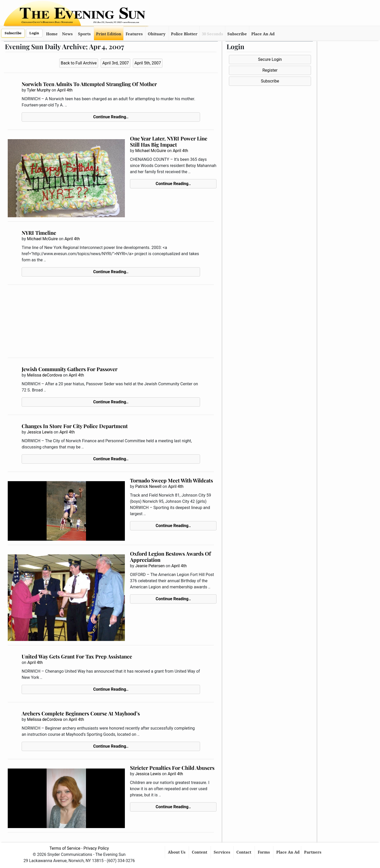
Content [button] (200, 852)
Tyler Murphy (39, 90)
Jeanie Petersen (150, 566)
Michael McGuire (151, 151)
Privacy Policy (96, 848)
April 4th (65, 90)
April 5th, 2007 (148, 63)
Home (52, 34)
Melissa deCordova (45, 375)
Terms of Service (65, 848)
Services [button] (222, 852)
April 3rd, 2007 (115, 63)
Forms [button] (264, 852)
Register (270, 70)
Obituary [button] (157, 34)
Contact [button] (244, 852)
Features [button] (134, 34)
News (67, 34)
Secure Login (270, 59)
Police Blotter (184, 34)
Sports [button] (84, 34)
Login (34, 33)
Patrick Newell (148, 486)
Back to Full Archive (79, 63)
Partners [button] (313, 852)
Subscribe (13, 33)
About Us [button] (177, 852)
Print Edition (109, 34)
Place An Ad (263, 34)
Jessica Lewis (40, 432)
